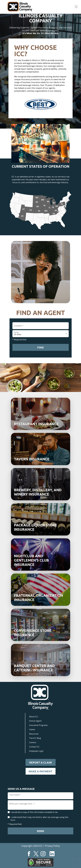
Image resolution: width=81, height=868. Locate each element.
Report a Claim (40, 762)
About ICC (34, 717)
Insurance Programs (38, 725)
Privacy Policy (52, 846)
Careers (33, 742)
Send (40, 831)
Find (40, 347)
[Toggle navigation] (76, 7)
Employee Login (36, 751)
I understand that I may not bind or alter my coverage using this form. (39, 819)
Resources (34, 734)
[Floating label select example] (41, 334)
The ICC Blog (35, 738)
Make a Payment (40, 771)
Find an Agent (35, 721)
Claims (32, 729)
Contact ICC (34, 747)
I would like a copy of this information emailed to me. (34, 812)
